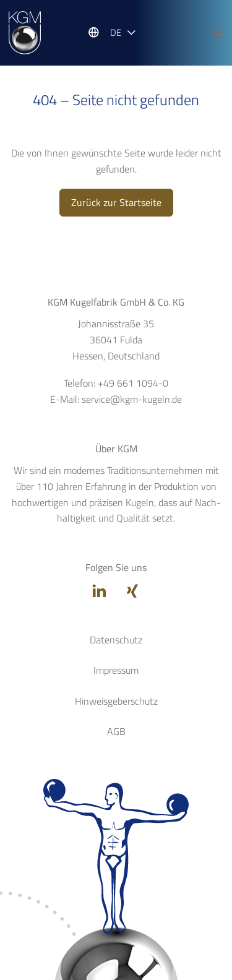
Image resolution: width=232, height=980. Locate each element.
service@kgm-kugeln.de (132, 399)
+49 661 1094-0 (133, 383)
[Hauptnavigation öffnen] (217, 33)
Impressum (116, 670)
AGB (116, 731)
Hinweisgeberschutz (116, 701)
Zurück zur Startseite (116, 202)
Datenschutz (116, 640)
